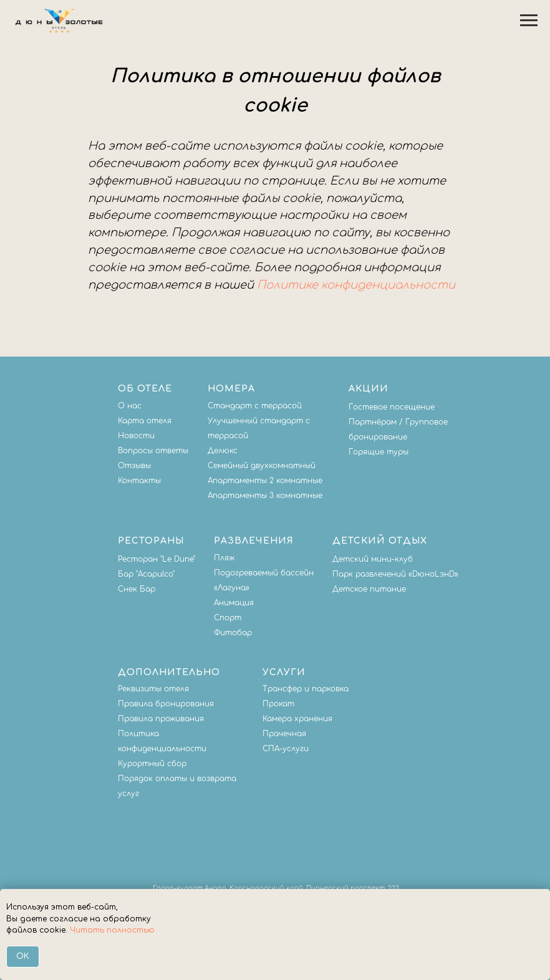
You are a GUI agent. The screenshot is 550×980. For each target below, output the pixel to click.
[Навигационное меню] (529, 21)
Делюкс (223, 451)
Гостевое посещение (392, 407)
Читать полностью (112, 930)
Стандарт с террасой (255, 406)
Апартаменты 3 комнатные (265, 496)
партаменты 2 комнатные (268, 481)
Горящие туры (379, 452)
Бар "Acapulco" (146, 574)
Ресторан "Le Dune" (157, 559)
